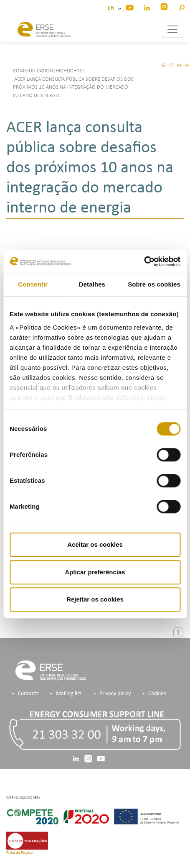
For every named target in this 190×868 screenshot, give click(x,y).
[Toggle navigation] (172, 29)
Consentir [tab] (33, 284)
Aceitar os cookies (95, 544)
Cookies (157, 694)
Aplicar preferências (95, 572)
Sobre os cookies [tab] (154, 284)
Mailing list (69, 694)
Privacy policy (115, 694)
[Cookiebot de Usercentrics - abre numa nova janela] (144, 261)
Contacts (28, 694)
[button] (181, 6)
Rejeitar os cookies (95, 599)
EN (112, 8)
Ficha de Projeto (19, 853)
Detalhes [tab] (92, 284)
